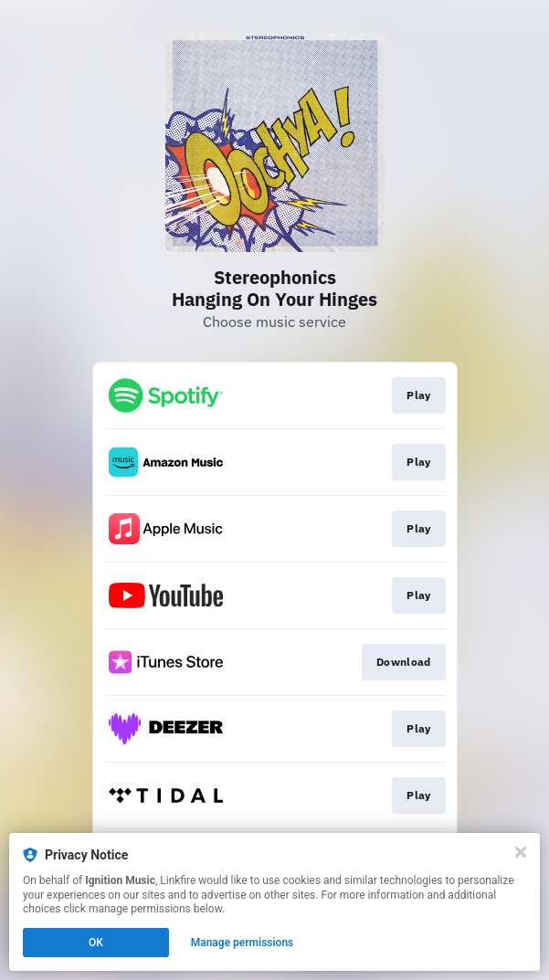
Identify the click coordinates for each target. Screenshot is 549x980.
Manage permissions (243, 943)
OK (96, 943)
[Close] (521, 852)
